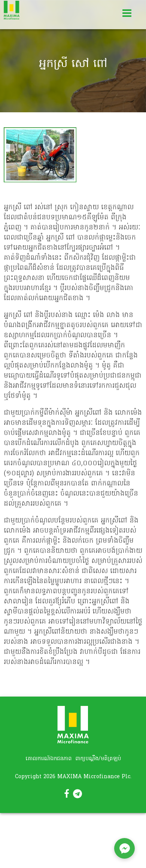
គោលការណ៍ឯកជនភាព (48, 759)
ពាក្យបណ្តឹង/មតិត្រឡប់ (98, 759)
